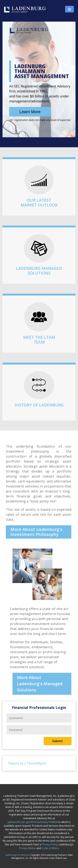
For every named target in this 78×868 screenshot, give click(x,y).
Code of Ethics (50, 848)
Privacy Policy (50, 844)
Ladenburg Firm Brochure (18, 855)
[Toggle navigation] (69, 9)
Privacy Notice (27, 848)
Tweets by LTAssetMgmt (27, 763)
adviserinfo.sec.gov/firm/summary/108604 (32, 822)
